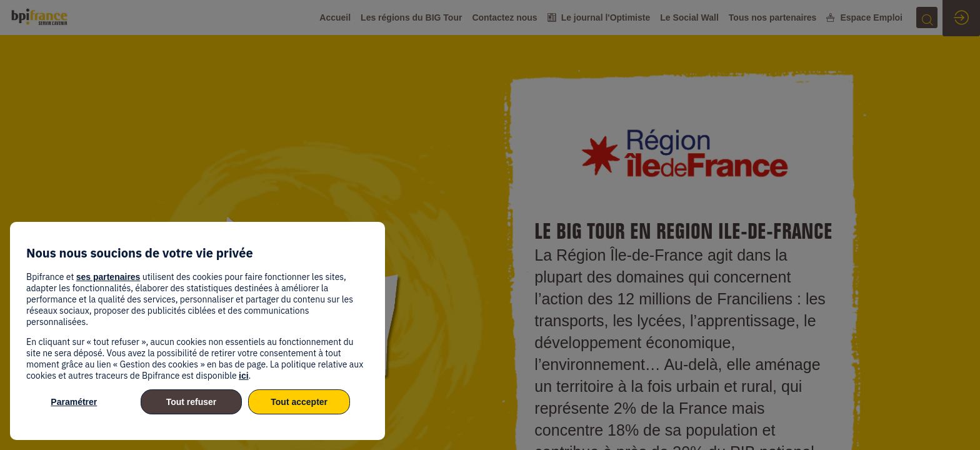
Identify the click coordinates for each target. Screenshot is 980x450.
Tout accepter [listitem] (299, 402)
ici (244, 376)
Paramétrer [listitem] (74, 402)
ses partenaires (108, 277)
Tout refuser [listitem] (192, 402)
